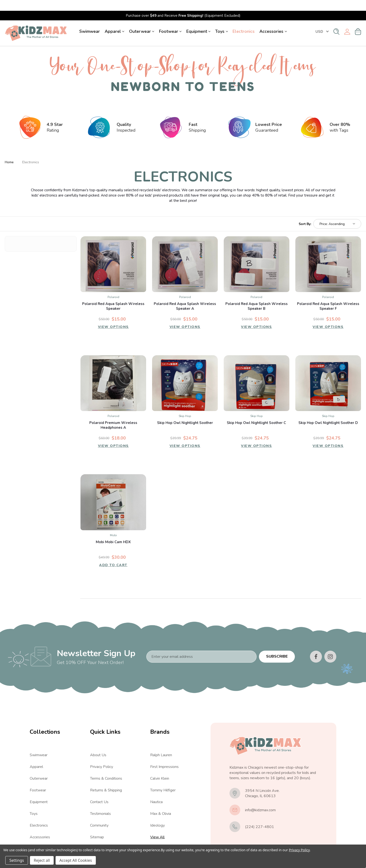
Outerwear (142, 21)
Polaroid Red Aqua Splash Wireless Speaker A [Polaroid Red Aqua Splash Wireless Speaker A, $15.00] (185, 295)
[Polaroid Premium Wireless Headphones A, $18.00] (113, 372)
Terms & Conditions (106, 768)
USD (322, 21)
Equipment (198, 21)
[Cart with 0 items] (358, 21)
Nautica (156, 791)
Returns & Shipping (106, 779)
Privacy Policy (102, 756)
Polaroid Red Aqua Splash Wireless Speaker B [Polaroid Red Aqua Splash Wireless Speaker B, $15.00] (257, 295)
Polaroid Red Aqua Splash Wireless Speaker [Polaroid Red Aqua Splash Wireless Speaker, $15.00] (113, 295)
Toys (221, 21)
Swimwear (90, 21)
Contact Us (99, 791)
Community (99, 815)
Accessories (273, 21)
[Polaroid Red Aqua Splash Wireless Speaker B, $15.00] (257, 253)
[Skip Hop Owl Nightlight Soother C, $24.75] (257, 372)
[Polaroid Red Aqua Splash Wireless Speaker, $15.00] (113, 253)
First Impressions (164, 756)
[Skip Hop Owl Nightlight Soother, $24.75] (185, 372)
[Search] (336, 21)
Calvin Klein (160, 768)
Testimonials (100, 803)
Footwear (170, 21)
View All (37, 838)
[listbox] (337, 213)
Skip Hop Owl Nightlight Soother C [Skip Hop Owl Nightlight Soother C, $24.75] (256, 412)
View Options (113, 317)
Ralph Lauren (161, 744)
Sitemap (97, 826)
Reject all (42, 860)
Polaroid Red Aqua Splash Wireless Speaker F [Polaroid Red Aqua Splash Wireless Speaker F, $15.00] (328, 295)
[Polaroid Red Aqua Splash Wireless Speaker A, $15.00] (185, 253)
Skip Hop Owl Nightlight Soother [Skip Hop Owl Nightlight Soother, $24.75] (185, 412)
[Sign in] (347, 21)
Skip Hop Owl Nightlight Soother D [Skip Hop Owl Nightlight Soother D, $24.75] (328, 412)
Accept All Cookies (76, 860)
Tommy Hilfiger (163, 779)
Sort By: (305, 213)
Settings (17, 860)
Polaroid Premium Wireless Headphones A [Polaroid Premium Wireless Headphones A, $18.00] (113, 414)
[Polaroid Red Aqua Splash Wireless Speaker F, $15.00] (328, 253)
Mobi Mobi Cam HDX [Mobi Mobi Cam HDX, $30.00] (113, 531)
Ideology (157, 815)
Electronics (244, 21)
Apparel (114, 21)
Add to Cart (113, 555)
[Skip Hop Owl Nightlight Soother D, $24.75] (328, 372)
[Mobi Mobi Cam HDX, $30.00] (113, 491)
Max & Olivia (161, 803)
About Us (98, 744)
